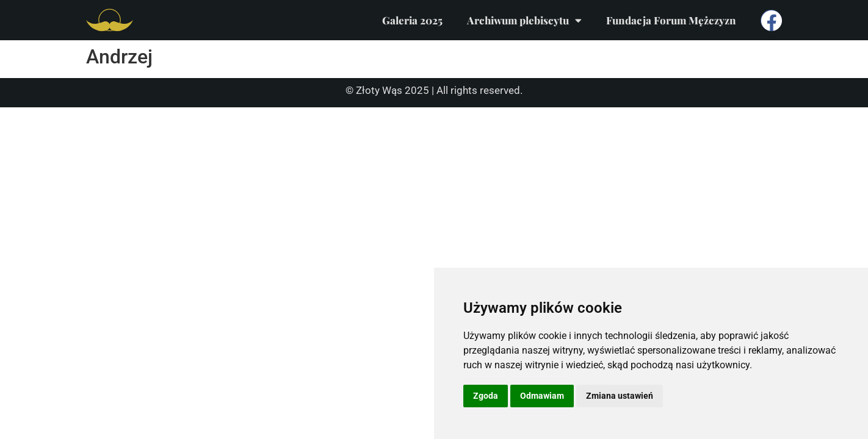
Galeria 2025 (412, 20)
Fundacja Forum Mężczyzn (671, 20)
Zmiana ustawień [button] (620, 396)
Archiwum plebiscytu (524, 20)
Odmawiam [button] (542, 396)
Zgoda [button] (486, 396)
